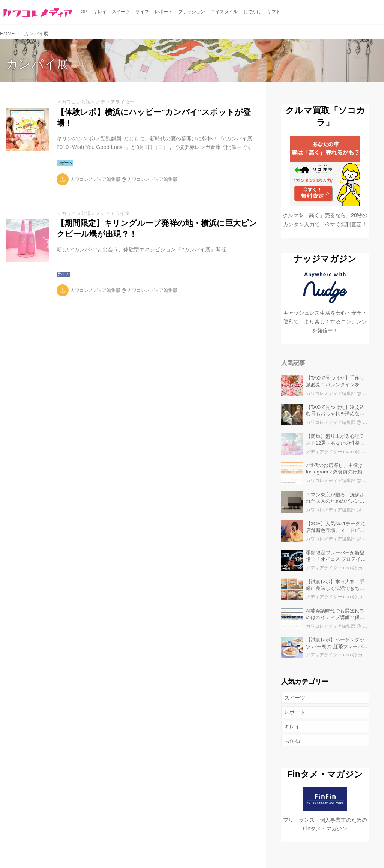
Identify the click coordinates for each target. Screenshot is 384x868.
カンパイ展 (37, 64)
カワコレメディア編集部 (95, 179)
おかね (292, 741)
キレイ (292, 727)
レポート (295, 712)
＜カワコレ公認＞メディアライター (96, 102)
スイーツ (295, 698)
